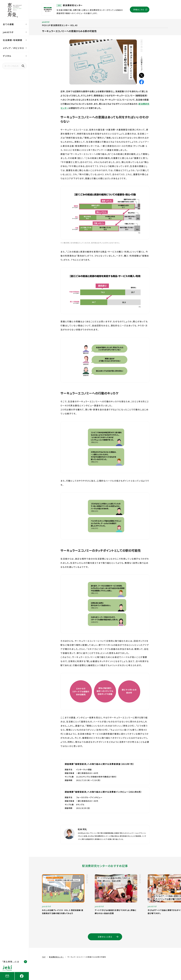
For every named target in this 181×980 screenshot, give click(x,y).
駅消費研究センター (56, 957)
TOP (44, 957)
